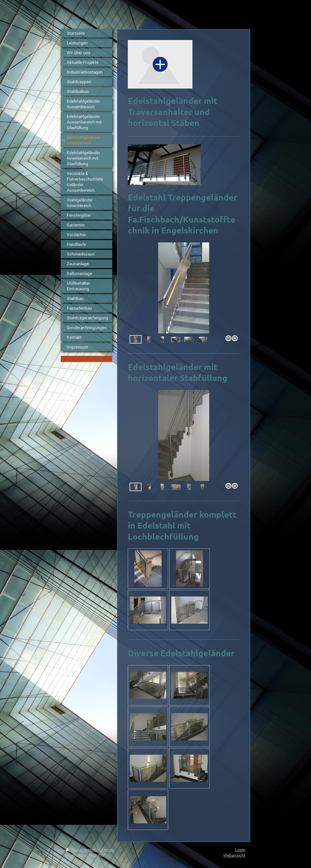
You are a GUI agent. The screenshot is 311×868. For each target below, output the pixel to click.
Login (240, 850)
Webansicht (234, 855)
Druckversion (81, 850)
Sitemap (106, 850)
